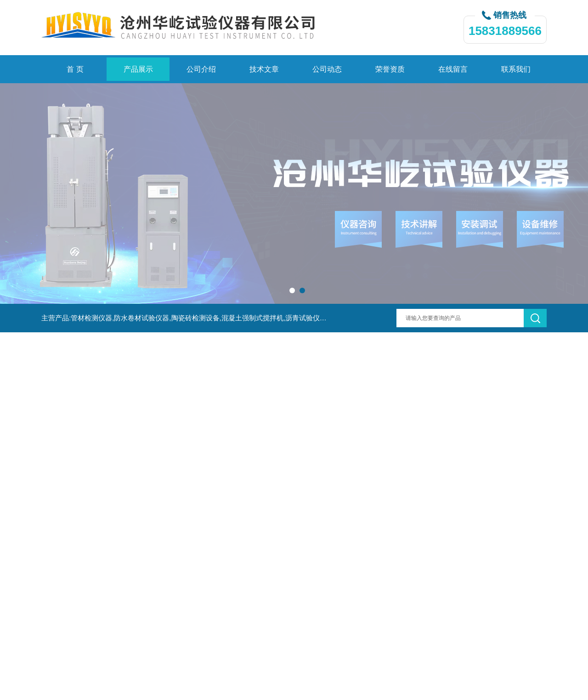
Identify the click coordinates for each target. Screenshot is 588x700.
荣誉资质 (390, 69)
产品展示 (138, 69)
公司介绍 (201, 69)
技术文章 (264, 69)
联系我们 (516, 69)
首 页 (75, 69)
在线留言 (453, 69)
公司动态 (327, 69)
